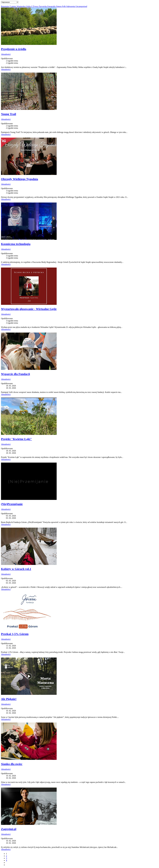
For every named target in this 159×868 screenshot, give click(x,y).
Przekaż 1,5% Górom (15, 634)
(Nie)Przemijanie (12, 504)
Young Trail (9, 114)
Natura (59, 6)
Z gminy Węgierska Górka (20, 6)
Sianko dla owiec (12, 764)
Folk (64, 6)
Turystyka (43, 6)
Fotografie (52, 6)
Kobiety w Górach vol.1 (16, 569)
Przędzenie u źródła (14, 49)
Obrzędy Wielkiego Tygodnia (20, 179)
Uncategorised (81, 6)
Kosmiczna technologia (16, 244)
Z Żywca (35, 6)
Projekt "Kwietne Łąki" (16, 439)
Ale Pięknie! (9, 699)
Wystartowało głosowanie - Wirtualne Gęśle (29, 309)
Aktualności (6, 54)
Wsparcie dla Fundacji (15, 374)
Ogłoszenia (71, 6)
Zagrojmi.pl (9, 829)
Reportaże (5, 6)
